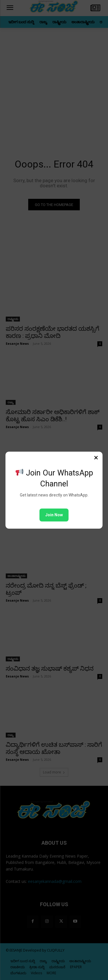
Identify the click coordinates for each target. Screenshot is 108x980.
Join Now (54, 515)
